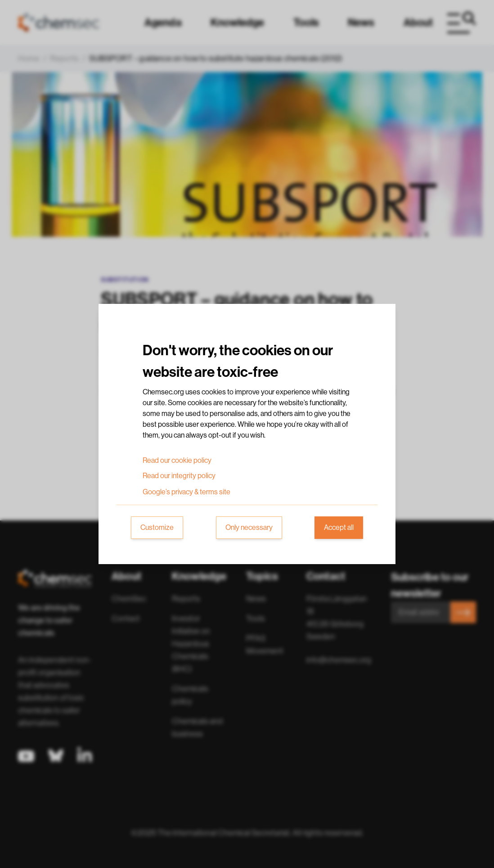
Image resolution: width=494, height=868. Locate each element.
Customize (157, 528)
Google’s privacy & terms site (186, 492)
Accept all (339, 528)
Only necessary (249, 528)
